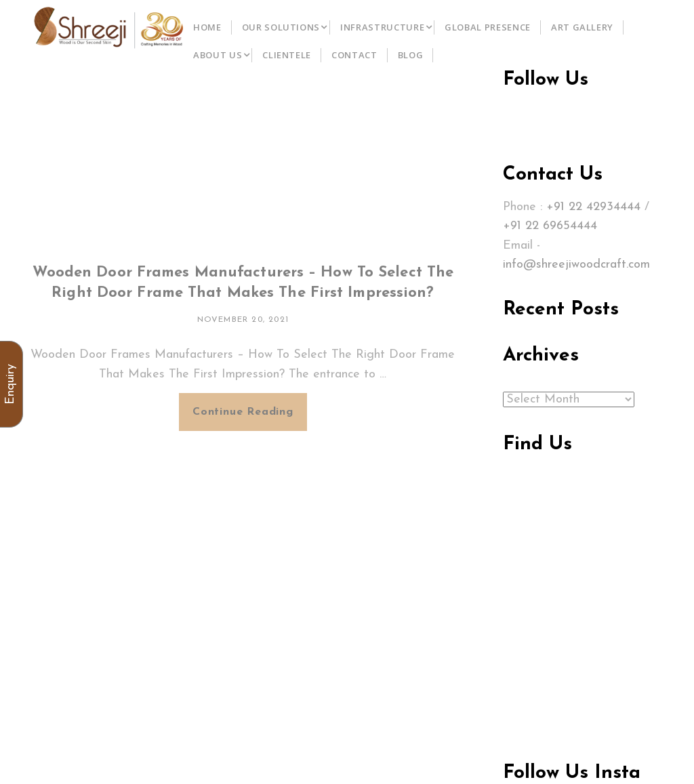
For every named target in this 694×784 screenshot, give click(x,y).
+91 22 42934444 (593, 207)
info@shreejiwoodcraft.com (576, 265)
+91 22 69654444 (550, 226)
